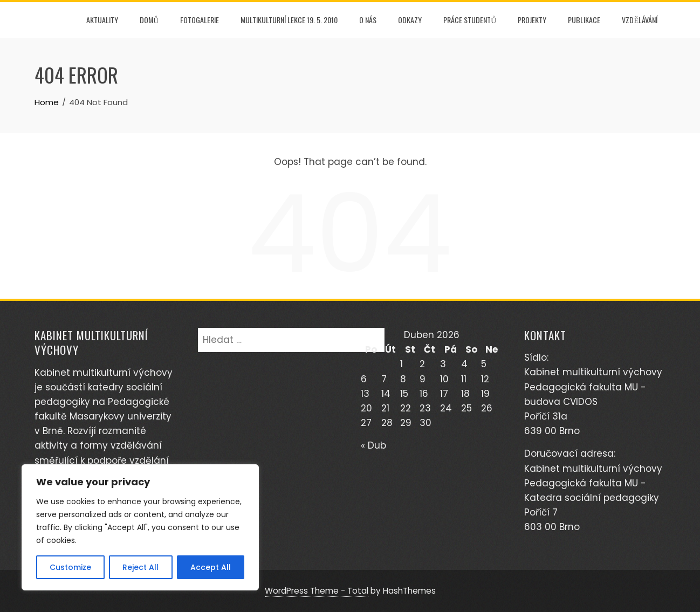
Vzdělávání (640, 20)
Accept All (211, 567)
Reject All (140, 567)
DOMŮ (149, 20)
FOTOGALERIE (200, 20)
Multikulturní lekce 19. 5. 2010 (289, 20)
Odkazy (410, 20)
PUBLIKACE (584, 20)
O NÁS (368, 20)
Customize (70, 567)
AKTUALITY (102, 20)
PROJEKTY (532, 20)
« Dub (373, 445)
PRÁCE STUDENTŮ (470, 20)
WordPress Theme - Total (317, 591)
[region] (140, 527)
